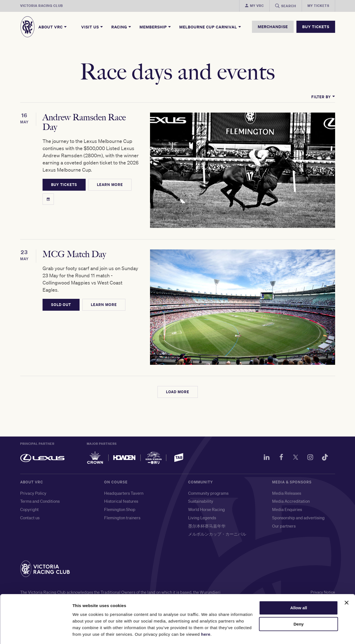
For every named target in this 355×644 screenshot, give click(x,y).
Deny (299, 608)
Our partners (284, 491)
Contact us (30, 483)
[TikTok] (324, 424)
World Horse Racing (207, 475)
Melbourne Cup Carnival (211, 27)
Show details (85, 633)
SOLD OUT (61, 282)
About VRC (53, 27)
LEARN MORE (124, 171)
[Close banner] (346, 587)
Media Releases (287, 459)
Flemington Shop (120, 475)
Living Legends (202, 483)
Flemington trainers (122, 483)
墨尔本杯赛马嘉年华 (207, 491)
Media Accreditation (291, 467)
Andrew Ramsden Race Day (94, 120)
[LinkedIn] (259, 424)
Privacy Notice (322, 558)
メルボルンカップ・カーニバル (217, 499)
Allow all (299, 592)
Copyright (29, 475)
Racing (122, 27)
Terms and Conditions (40, 467)
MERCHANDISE (273, 27)
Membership (156, 27)
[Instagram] (307, 424)
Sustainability (201, 467)
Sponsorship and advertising (298, 483)
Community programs (208, 459)
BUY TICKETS (316, 27)
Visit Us (92, 27)
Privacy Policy (33, 459)
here (206, 618)
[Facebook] (275, 424)
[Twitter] (291, 424)
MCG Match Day (75, 239)
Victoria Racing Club (42, 6)
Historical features (121, 467)
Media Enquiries (287, 475)
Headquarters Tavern (124, 459)
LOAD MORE (178, 357)
